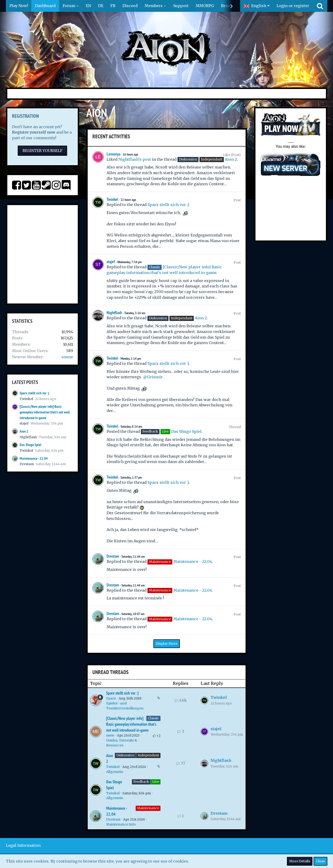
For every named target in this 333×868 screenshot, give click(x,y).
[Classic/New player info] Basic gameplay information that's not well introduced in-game (45, 412)
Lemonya (113, 154)
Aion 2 (24, 431)
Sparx (111, 698)
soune (67, 357)
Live (156, 782)
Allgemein (115, 772)
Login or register (293, 6)
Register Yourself (42, 151)
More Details (300, 861)
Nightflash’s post (135, 159)
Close (320, 861)
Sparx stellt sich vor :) (34, 393)
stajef (24, 423)
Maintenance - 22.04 (34, 458)
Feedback (141, 782)
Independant (148, 755)
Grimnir (155, 377)
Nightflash (28, 437)
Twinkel (26, 399)
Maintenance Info (121, 824)
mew (110, 735)
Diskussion (125, 755)
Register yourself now (34, 132)
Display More (167, 644)
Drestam (27, 464)
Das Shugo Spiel (30, 445)
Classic (153, 718)
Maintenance (148, 808)
